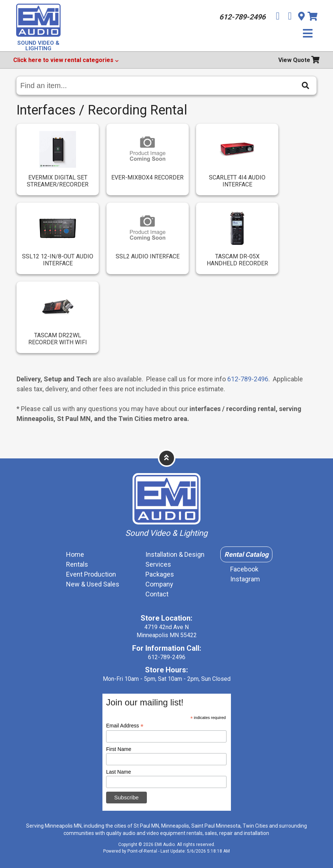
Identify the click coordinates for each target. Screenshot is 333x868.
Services (158, 564)
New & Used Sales (93, 584)
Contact (157, 594)
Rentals (77, 564)
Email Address (125, 726)
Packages (160, 574)
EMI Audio (165, 845)
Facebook (244, 569)
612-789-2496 (248, 379)
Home (75, 554)
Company (159, 584)
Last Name (119, 772)
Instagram (245, 579)
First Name (119, 749)
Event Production (91, 574)
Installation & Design (175, 554)
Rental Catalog (246, 554)
